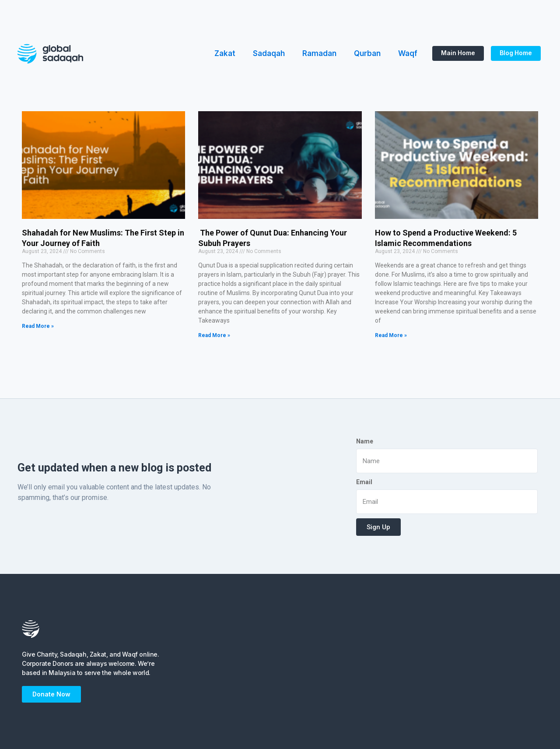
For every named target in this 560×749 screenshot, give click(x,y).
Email (364, 482)
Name (365, 441)
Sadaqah (269, 53)
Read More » (38, 326)
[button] (457, 53)
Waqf (408, 53)
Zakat (225, 53)
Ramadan (319, 53)
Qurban (367, 53)
